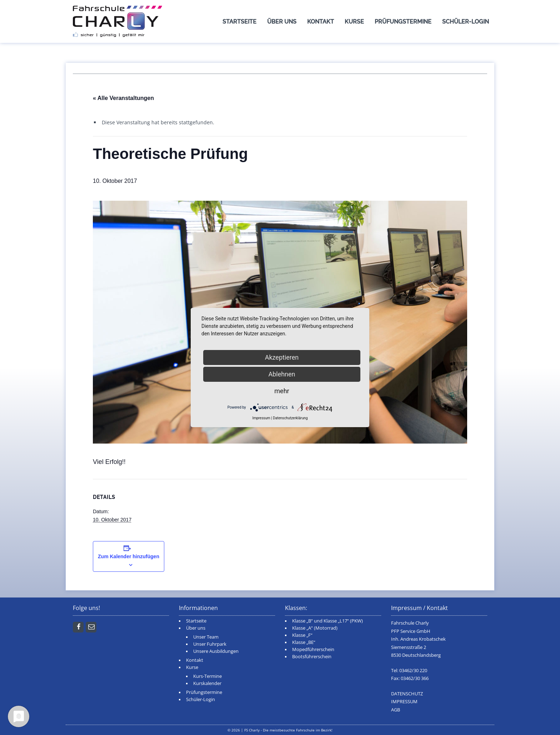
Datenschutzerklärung (290, 418)
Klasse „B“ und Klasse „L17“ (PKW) (327, 621)
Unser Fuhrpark (210, 644)
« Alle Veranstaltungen (123, 98)
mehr (282, 391)
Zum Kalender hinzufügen (129, 556)
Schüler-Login (466, 22)
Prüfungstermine (403, 22)
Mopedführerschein (313, 649)
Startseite (239, 22)
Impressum (261, 418)
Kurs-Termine (207, 676)
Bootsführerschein (312, 657)
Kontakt (321, 22)
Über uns (282, 22)
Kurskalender (207, 683)
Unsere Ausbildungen (216, 651)
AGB (396, 710)
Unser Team (206, 637)
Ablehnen (282, 374)
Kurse (354, 22)
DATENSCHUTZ (407, 694)
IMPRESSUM (404, 702)
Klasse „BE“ (304, 642)
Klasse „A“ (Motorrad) (315, 628)
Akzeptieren (282, 357)
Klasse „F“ (302, 635)
